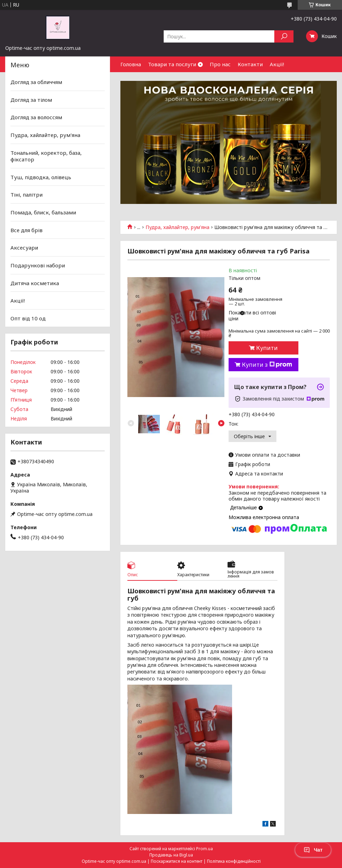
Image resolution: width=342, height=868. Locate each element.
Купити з (267, 365)
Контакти (250, 64)
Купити (267, 348)
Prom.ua (205, 849)
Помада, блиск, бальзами (43, 212)
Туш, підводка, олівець (41, 177)
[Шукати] (284, 36)
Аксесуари (24, 248)
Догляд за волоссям (36, 117)
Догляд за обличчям (36, 82)
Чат (313, 850)
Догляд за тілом (31, 100)
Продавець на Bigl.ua (171, 855)
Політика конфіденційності (234, 861)
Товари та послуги (172, 64)
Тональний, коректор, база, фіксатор (46, 156)
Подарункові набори (38, 265)
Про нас (220, 64)
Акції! (277, 64)
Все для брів (27, 230)
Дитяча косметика (35, 283)
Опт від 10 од (28, 318)
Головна (131, 64)
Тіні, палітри (27, 195)
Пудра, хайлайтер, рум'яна (177, 227)
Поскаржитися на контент (177, 861)
